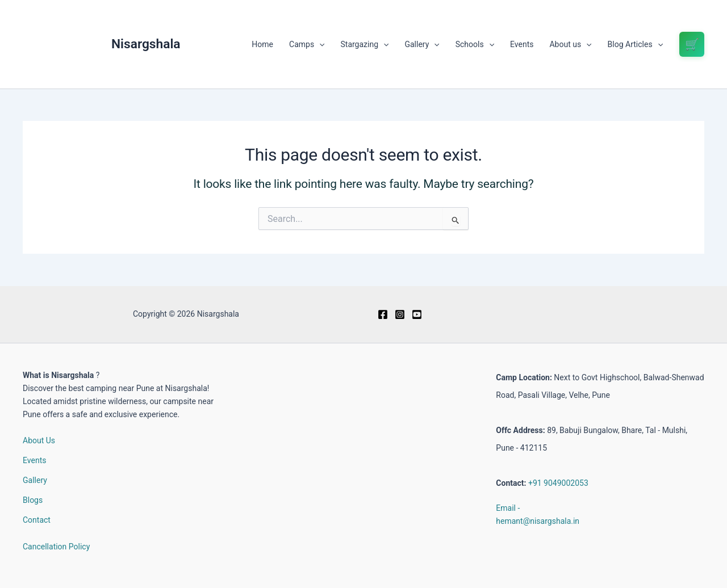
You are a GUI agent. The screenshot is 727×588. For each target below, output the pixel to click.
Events (522, 44)
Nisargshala (146, 44)
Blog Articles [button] (635, 44)
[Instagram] (400, 314)
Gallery (35, 480)
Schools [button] (475, 44)
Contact (37, 520)
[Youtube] (417, 314)
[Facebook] (383, 314)
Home (262, 44)
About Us (39, 440)
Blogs (33, 500)
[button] (319, 44)
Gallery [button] (422, 44)
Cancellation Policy (56, 547)
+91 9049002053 (558, 483)
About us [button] (570, 44)
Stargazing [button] (365, 44)
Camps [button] (307, 44)
